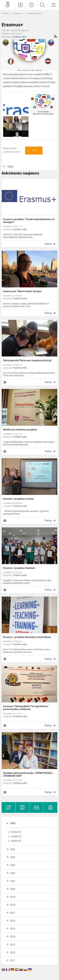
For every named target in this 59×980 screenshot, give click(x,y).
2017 (13, 913)
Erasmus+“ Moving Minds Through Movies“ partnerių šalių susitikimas (26, 708)
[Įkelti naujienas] (20, 5)
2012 (13, 953)
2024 (13, 857)
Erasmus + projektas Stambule (19, 568)
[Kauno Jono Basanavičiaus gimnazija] (7, 5)
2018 (13, 905)
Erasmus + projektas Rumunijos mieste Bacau (27, 637)
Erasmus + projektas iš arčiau (18, 499)
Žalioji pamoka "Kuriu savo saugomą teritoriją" (28, 360)
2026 (13, 823)
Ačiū (32, 151)
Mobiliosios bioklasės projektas (20, 430)
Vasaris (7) (16, 836)
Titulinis (5, 13)
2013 (13, 945)
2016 (13, 921)
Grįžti (10, 167)
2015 (13, 929)
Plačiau (48, 244)
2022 (13, 873)
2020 (13, 889)
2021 (13, 881)
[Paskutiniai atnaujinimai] (31, 5)
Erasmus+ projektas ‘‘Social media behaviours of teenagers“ (29, 221)
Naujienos (18, 13)
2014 (13, 937)
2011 (13, 960)
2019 (13, 897)
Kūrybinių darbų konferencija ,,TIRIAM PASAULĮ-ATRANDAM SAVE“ (28, 774)
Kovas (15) (16, 832)
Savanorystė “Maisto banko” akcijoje (22, 291)
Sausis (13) (16, 841)
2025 (13, 849)
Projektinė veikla (34, 13)
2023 (13, 865)
